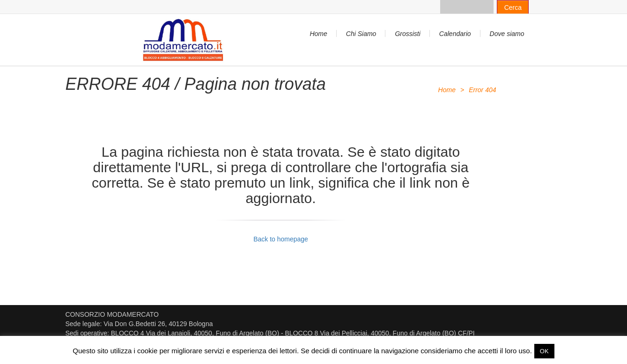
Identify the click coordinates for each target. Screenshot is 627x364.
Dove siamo (507, 34)
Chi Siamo (361, 34)
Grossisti (407, 34)
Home (318, 34)
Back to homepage (281, 239)
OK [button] (544, 351)
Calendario (455, 34)
